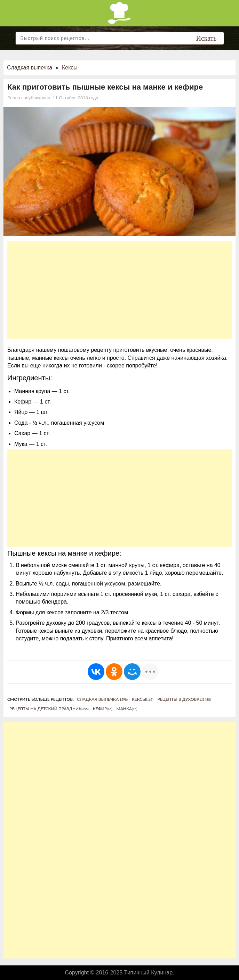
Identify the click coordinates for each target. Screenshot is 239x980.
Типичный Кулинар (149, 973)
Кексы (70, 68)
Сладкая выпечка (30, 68)
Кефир (103, 709)
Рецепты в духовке (184, 699)
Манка (127, 709)
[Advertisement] (119, 290)
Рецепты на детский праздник (49, 709)
